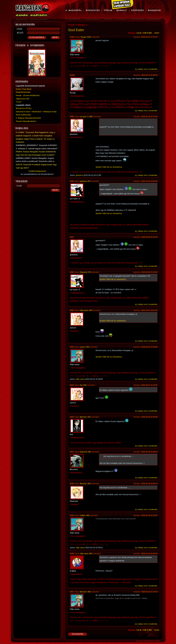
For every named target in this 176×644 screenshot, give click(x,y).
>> (158, 33)
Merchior (83, 417)
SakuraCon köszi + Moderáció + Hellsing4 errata (36, 112)
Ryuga (83, 37)
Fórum (71, 25)
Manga (81, 25)
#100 (89, 37)
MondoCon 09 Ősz (24, 108)
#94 (91, 310)
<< (156, 33)
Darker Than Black (24, 89)
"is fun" (19, 102)
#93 (88, 347)
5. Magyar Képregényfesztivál (28, 118)
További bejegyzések (37, 171)
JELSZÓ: (20, 33)
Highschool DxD (23, 99)
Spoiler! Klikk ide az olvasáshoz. (109, 167)
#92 (85, 385)
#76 (89, 272)
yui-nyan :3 (84, 117)
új (136, 69)
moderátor (153, 69)
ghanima (79, 175)
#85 (91, 554)
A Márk (82, 515)
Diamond (83, 272)
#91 (89, 417)
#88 (88, 515)
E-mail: (19, 186)
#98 (91, 117)
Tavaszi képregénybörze (26, 121)
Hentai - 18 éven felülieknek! (28, 95)
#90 (89, 452)
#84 (89, 484)
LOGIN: (20, 29)
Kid (81, 385)
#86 (89, 592)
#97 (89, 181)
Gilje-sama (84, 310)
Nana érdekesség (23, 115)
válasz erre (143, 69)
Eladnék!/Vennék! (23, 92)
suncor (82, 347)
